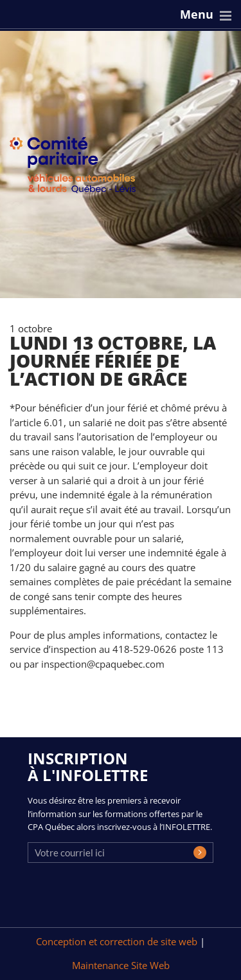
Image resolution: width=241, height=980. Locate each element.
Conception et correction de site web (118, 941)
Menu (197, 14)
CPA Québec (80, 168)
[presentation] (125, 899)
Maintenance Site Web (121, 965)
